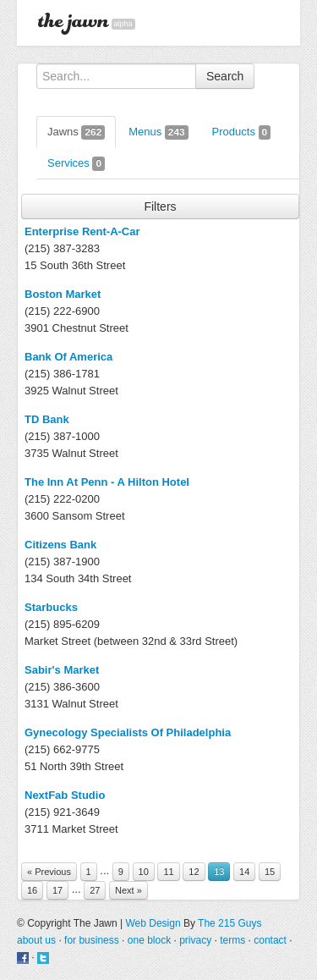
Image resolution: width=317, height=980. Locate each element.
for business (92, 940)
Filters (160, 206)
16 (32, 890)
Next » (128, 890)
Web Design (153, 923)
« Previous (49, 872)
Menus (158, 132)
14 (244, 872)
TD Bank (47, 419)
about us (36, 940)
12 (194, 872)
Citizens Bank (60, 545)
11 (168, 872)
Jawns (76, 132)
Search (225, 76)
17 (57, 890)
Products (242, 132)
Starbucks (51, 607)
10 (144, 872)
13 (219, 872)
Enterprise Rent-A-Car (82, 231)
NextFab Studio (65, 795)
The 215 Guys (230, 923)
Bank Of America (68, 357)
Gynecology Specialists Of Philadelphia (128, 732)
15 (270, 872)
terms (232, 940)
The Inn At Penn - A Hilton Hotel (107, 482)
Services (76, 164)
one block (149, 940)
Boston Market (63, 294)
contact (270, 940)
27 (95, 890)
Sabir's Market (62, 670)
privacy (195, 940)
